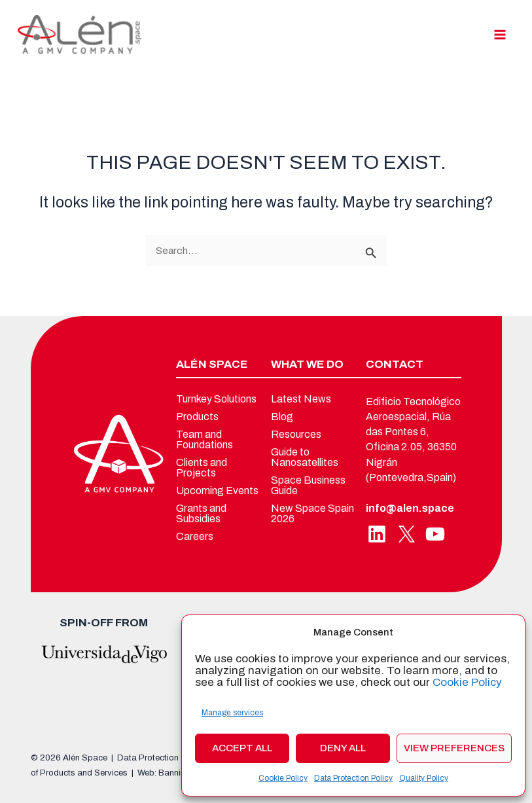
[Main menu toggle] (500, 34)
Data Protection (148, 758)
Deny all (343, 748)
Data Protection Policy (353, 778)
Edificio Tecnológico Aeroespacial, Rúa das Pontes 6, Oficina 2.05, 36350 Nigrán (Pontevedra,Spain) (413, 439)
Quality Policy (424, 778)
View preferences (454, 748)
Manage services (232, 713)
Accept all (242, 748)
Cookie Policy (467, 682)
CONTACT (395, 364)
